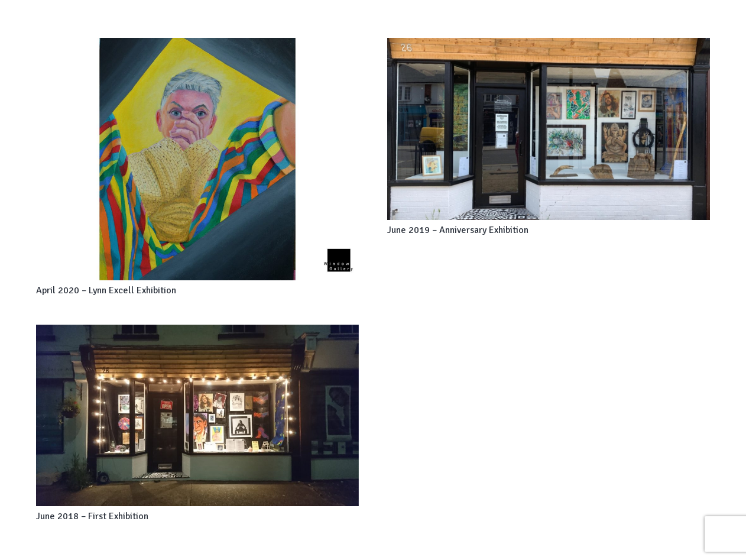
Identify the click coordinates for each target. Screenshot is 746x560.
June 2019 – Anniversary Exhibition (458, 230)
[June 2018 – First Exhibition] (197, 415)
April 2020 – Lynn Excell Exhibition (106, 290)
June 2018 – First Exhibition (92, 516)
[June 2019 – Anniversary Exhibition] (549, 129)
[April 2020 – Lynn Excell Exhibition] (197, 159)
